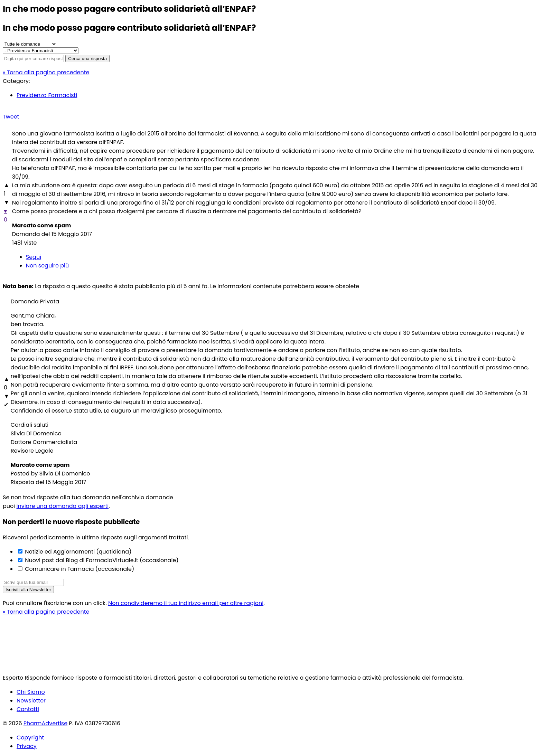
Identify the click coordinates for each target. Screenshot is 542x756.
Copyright (30, 738)
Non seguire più (47, 266)
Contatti (28, 709)
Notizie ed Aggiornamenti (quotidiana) (77, 552)
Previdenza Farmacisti (47, 95)
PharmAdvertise (45, 723)
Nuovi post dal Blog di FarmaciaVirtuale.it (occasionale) (101, 560)
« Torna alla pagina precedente (46, 72)
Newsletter (31, 701)
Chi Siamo (31, 692)
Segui (34, 257)
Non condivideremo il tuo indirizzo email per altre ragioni (186, 603)
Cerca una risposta (87, 59)
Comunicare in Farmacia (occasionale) (79, 569)
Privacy (27, 746)
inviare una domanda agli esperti (63, 506)
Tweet (11, 117)
